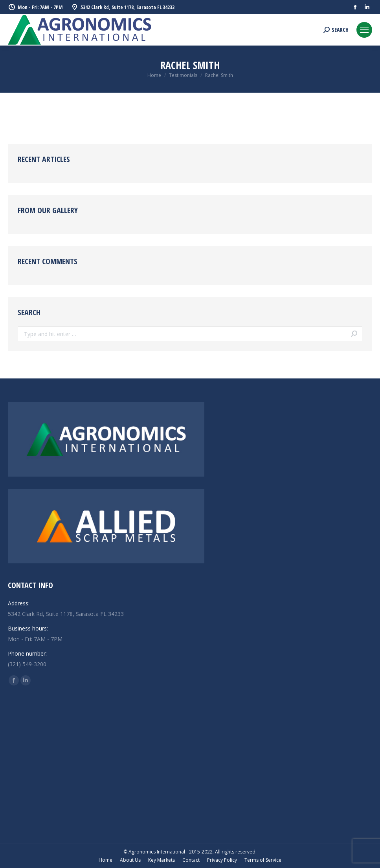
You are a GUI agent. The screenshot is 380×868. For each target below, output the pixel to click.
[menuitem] (106, 860)
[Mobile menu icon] (364, 30)
